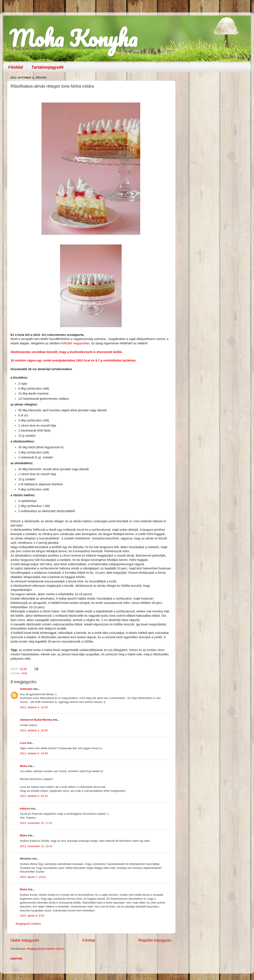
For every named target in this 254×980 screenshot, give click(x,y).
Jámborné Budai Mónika (36, 720)
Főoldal (16, 67)
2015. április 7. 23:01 (33, 877)
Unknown (26, 689)
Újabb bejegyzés (25, 940)
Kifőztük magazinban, (76, 343)
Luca (23, 743)
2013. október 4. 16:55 (34, 730)
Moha (23, 766)
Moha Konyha (73, 38)
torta (24, 673)
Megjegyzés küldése (28, 924)
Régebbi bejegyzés (155, 940)
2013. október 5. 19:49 (34, 753)
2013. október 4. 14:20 (34, 707)
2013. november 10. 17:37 (36, 823)
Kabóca (25, 809)
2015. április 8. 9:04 (32, 916)
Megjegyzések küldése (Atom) (46, 949)
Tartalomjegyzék (47, 67)
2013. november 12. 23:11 (36, 846)
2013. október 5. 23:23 (34, 796)
